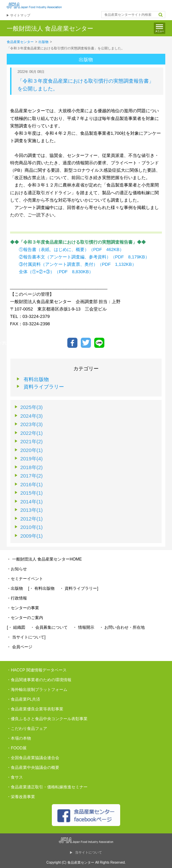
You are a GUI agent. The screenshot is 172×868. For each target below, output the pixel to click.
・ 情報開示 (83, 627)
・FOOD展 (17, 748)
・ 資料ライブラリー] (79, 588)
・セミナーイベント (25, 579)
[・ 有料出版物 (41, 588)
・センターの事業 (23, 608)
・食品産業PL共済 (23, 699)
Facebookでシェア (72, 343)
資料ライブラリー (44, 387)
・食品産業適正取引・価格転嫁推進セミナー (47, 787)
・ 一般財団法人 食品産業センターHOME (44, 559)
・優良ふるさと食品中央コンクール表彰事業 (47, 719)
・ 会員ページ (19, 647)
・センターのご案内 (25, 618)
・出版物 (15, 588)
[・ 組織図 (16, 627)
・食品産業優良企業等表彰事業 (35, 709)
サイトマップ (20, 15)
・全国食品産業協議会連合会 (33, 758)
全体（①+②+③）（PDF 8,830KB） (56, 272)
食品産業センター (20, 42)
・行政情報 (17, 598)
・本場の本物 (19, 738)
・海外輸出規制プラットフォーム (37, 690)
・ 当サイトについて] (26, 637)
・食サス (15, 777)
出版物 (43, 42)
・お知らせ (17, 569)
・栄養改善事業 (21, 797)
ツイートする (86, 343)
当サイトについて (89, 852)
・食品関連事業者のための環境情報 (39, 680)
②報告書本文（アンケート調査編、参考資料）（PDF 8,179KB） (84, 257)
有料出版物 (36, 379)
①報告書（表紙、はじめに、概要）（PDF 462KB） (71, 250)
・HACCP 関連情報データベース (37, 670)
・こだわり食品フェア (27, 729)
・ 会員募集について (49, 627)
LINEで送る (99, 343)
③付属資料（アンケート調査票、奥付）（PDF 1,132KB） (78, 264)
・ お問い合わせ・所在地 (122, 627)
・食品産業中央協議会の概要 (33, 768)
